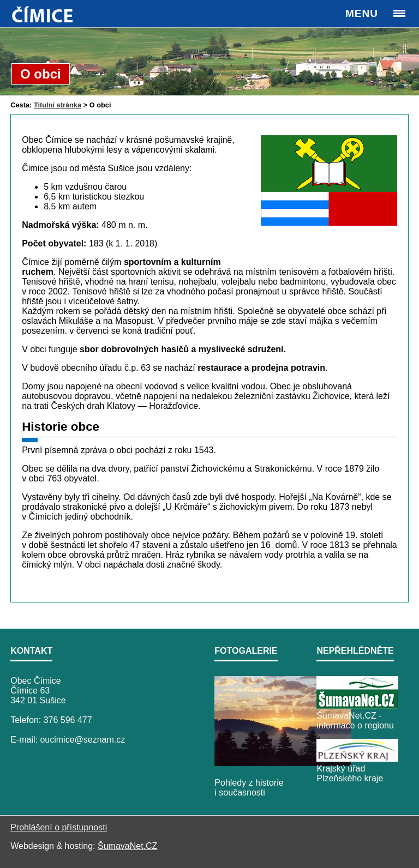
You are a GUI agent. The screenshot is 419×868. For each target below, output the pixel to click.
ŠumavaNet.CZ (127, 846)
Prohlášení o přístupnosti (59, 827)
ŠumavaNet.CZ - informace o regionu (355, 721)
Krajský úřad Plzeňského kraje (350, 773)
